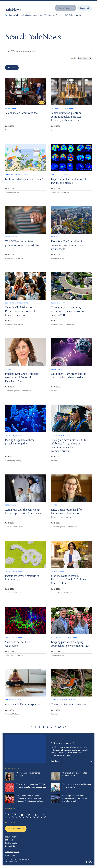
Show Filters (12, 68)
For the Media (11, 843)
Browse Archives (12, 837)
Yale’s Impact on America (32, 15)
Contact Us (10, 846)
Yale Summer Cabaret (53, 15)
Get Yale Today (16, 828)
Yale (89, 862)
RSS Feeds (9, 840)
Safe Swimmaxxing (73, 15)
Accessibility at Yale (12, 852)
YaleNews (13, 10)
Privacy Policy (10, 855)
